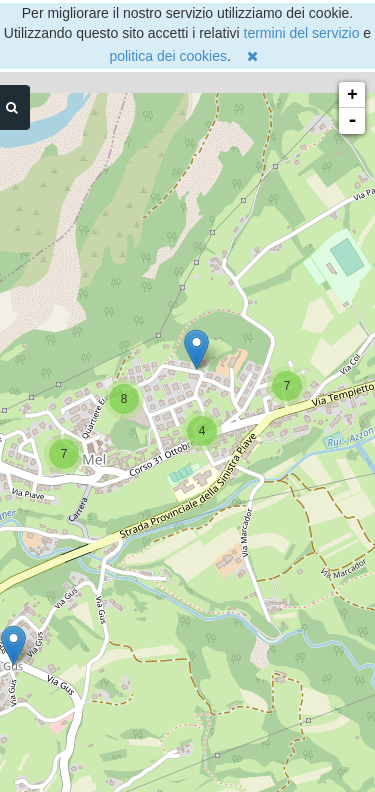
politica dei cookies (168, 56)
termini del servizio (302, 33)
